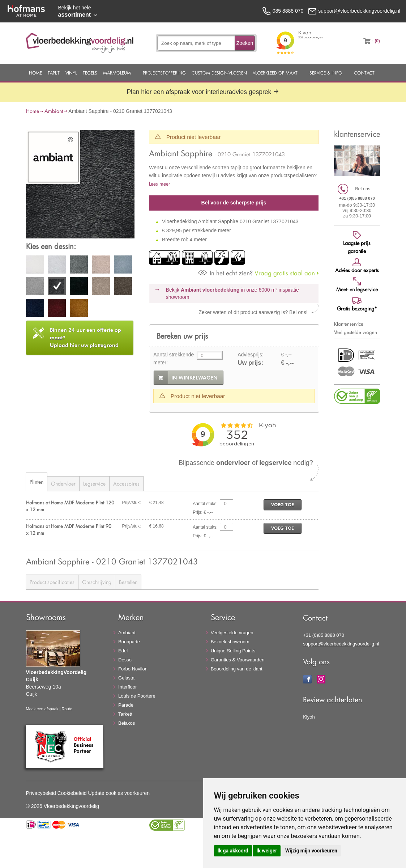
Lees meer (160, 184)
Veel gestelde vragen (356, 332)
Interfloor (127, 687)
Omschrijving (97, 582)
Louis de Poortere (137, 696)
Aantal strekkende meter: (174, 359)
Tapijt (54, 73)
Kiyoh (309, 717)
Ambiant (54, 111)
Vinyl (71, 73)
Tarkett (125, 714)
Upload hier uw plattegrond (86, 338)
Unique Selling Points (233, 651)
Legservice (94, 484)
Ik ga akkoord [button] (233, 851)
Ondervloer (63, 484)
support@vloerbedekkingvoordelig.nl (341, 644)
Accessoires (126, 484)
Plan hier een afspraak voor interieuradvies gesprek (203, 92)
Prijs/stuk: (132, 503)
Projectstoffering (164, 73)
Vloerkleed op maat (275, 73)
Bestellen (128, 582)
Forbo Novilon (133, 669)
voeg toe (283, 505)
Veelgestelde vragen (232, 633)
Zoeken (245, 43)
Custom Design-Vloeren (219, 73)
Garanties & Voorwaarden (238, 660)
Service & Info (326, 73)
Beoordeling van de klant (237, 669)
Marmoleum (117, 73)
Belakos (127, 723)
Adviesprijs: (251, 355)
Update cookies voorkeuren (119, 793)
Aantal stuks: (205, 504)
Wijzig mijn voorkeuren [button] (311, 851)
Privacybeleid (41, 793)
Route (67, 709)
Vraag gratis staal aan (257, 273)
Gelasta (126, 678)
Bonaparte (129, 642)
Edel (123, 651)
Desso (125, 660)
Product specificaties (52, 582)
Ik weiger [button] (267, 851)
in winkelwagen (195, 378)
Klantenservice (349, 324)
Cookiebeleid (72, 793)
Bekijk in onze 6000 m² (232, 293)
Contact (364, 73)
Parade (126, 705)
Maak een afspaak (42, 709)
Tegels (90, 73)
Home (35, 73)
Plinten (37, 482)
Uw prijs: (250, 363)
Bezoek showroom (230, 642)
